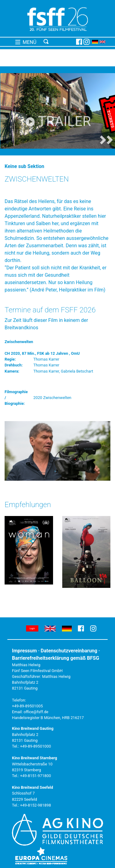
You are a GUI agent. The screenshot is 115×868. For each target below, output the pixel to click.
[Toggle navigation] (59, 42)
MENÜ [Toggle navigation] (26, 42)
